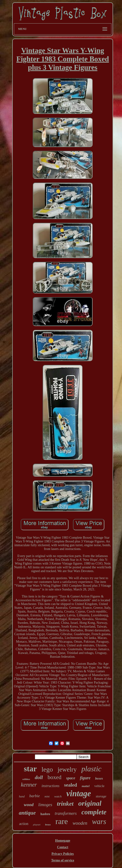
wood (29, 805)
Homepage (63, 841)
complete (94, 812)
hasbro (45, 814)
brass (48, 824)
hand (22, 796)
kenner (29, 785)
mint (47, 796)
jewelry (67, 769)
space (71, 778)
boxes (99, 778)
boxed (55, 777)
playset (37, 824)
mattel (86, 786)
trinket (65, 804)
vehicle (99, 786)
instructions (51, 786)
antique (27, 813)
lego (47, 769)
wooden (80, 823)
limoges (45, 805)
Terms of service (63, 860)
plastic (91, 769)
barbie (35, 796)
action (24, 824)
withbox (26, 779)
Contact (63, 847)
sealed (71, 785)
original (90, 803)
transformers (66, 813)
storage (101, 796)
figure (85, 778)
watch (58, 796)
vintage (79, 794)
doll (39, 777)
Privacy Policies (63, 854)
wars (99, 822)
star (30, 769)
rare (62, 821)
